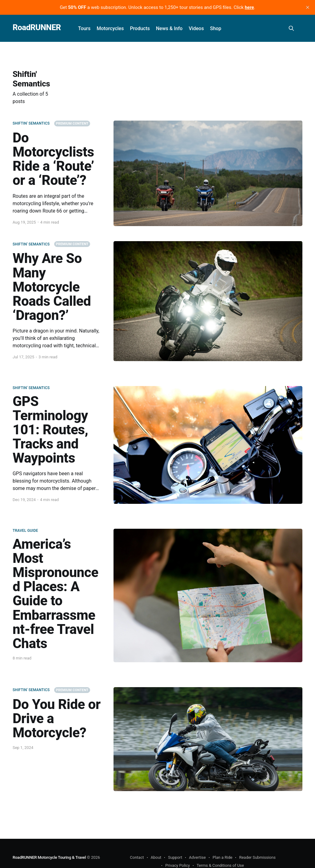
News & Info (169, 28)
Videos (196, 28)
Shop (216, 28)
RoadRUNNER (37, 28)
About (156, 857)
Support (175, 857)
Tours (84, 28)
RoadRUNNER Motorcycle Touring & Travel (49, 857)
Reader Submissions (257, 857)
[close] (308, 7)
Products (140, 28)
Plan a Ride (223, 857)
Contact (137, 857)
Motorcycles (110, 28)
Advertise (197, 857)
